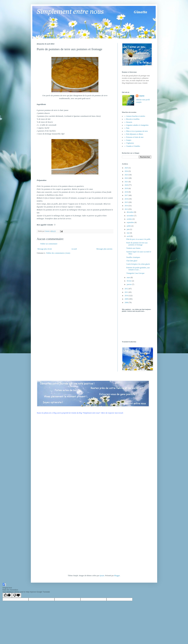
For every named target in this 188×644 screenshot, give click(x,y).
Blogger (117, 576)
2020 (127, 185)
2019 (127, 188)
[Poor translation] (17, 595)
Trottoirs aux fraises (133, 248)
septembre (131, 222)
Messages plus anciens (104, 249)
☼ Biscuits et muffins (132, 119)
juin (128, 229)
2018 (127, 192)
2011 (127, 292)
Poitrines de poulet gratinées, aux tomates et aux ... (138, 269)
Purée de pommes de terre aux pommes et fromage (137, 244)
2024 (127, 171)
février (129, 281)
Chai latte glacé (132, 261)
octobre (130, 219)
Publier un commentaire (49, 244)
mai (128, 233)
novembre (130, 216)
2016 (127, 199)
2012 (127, 289)
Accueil (74, 249)
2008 (127, 302)
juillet (129, 226)
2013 (127, 209)
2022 (127, 178)
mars (129, 277)
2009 (127, 299)
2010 (127, 296)
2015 (127, 202)
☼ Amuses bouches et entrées (135, 116)
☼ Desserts (128, 122)
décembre (130, 212)
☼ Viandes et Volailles (132, 146)
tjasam (102, 576)
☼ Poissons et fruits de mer (134, 137)
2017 (127, 195)
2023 (127, 175)
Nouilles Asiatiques (133, 257)
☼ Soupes (128, 140)
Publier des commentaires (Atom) (58, 253)
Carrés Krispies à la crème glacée (138, 264)
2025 (127, 168)
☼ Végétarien (129, 143)
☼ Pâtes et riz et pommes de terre (136, 131)
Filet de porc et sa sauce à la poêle (138, 239)
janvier (129, 284)
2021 (127, 182)
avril (129, 236)
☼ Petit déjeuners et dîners (134, 134)
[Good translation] (7, 595)
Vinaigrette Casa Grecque (135, 273)
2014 (127, 206)
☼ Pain (127, 128)
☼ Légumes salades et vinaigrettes (136, 125)
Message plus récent (45, 249)
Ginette (142, 96)
